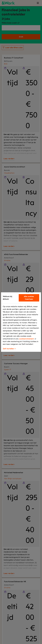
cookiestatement (26, 339)
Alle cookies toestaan (29, 298)
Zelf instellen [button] (9, 349)
